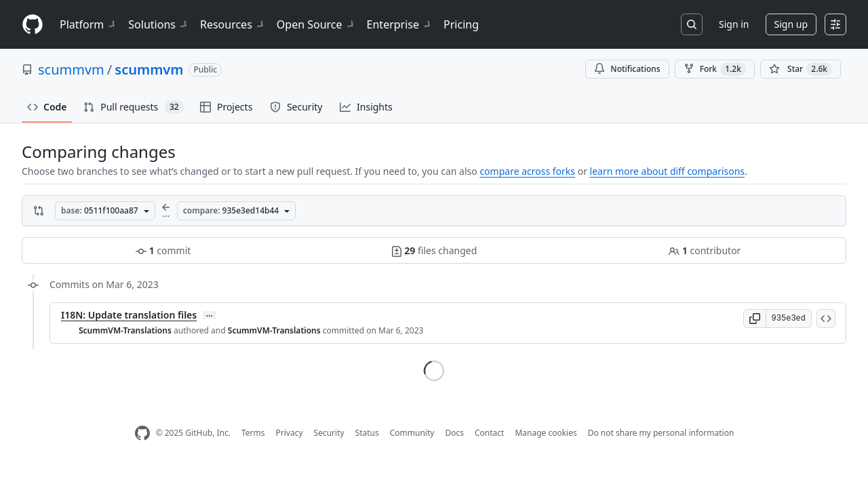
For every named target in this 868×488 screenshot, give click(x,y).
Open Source (316, 24)
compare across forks (527, 171)
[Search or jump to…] (692, 24)
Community (412, 433)
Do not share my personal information (661, 433)
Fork (715, 69)
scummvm (71, 69)
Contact (489, 433)
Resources (233, 24)
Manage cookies (546, 433)
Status (367, 433)
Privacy (290, 433)
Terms (253, 433)
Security (329, 433)
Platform (88, 24)
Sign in (734, 24)
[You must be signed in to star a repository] (801, 69)
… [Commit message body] (210, 315)
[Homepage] (33, 25)
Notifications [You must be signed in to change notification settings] (627, 69)
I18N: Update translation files (129, 315)
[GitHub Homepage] (142, 433)
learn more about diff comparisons (667, 171)
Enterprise (400, 24)
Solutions (159, 24)
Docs (454, 433)
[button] (755, 319)
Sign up (791, 24)
